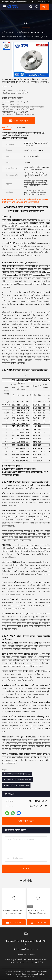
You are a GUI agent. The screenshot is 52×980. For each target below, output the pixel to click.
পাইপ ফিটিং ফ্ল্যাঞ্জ (21, 32)
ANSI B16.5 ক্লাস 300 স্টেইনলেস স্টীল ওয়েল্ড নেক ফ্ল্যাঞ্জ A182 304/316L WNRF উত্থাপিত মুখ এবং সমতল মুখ (38, 912)
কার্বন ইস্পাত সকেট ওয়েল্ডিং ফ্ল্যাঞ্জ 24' (17, 780)
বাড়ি (4, 32)
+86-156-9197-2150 (41, 2)
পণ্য (10, 32)
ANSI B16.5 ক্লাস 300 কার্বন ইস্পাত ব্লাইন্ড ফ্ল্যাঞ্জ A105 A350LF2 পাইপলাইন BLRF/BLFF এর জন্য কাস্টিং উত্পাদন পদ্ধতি (13, 912)
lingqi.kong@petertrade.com (14, 2)
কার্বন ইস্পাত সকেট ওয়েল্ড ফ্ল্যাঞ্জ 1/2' (17, 774)
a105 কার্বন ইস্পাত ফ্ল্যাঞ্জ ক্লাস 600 (16, 785)
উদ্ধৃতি (45, 7)
